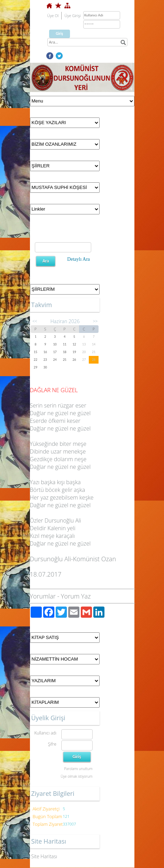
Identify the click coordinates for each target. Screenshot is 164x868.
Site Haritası (44, 856)
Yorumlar (43, 596)
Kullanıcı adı (45, 733)
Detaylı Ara (79, 259)
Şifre (52, 744)
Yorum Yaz (76, 596)
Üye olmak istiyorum (76, 776)
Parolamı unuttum (78, 769)
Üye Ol (53, 16)
